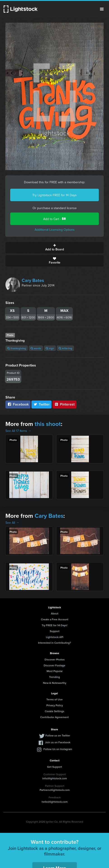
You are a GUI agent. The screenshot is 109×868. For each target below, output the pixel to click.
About (55, 613)
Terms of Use (54, 699)
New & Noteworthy (55, 683)
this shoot (48, 424)
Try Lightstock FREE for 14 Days (54, 195)
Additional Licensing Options (55, 230)
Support (55, 631)
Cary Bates (33, 280)
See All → (12, 523)
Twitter (42, 404)
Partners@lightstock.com (55, 790)
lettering (65, 348)
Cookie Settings (54, 711)
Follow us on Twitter (58, 735)
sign (50, 348)
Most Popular (55, 671)
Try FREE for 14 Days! (54, 625)
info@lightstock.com (55, 778)
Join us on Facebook (58, 742)
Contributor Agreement (54, 717)
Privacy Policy (55, 705)
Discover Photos (55, 659)
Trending (54, 677)
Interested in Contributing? (54, 643)
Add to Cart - (54, 219)
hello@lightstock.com (55, 802)
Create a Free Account (55, 619)
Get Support (54, 767)
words (36, 348)
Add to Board (54, 248)
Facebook (18, 404)
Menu (102, 9)
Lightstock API (55, 637)
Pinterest (64, 404)
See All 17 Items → (18, 431)
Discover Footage (54, 665)
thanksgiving (17, 348)
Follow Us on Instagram (58, 749)
